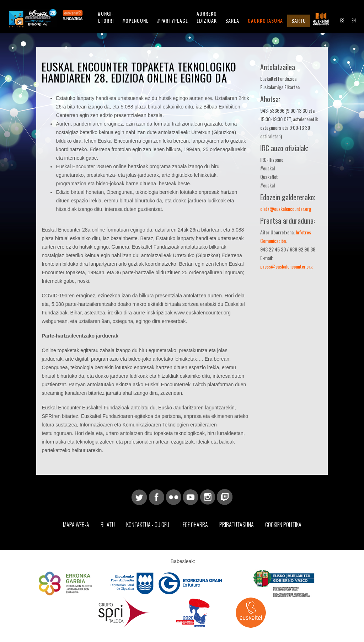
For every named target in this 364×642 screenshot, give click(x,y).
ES (342, 20)
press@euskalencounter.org (287, 266)
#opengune (135, 20)
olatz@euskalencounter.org (286, 209)
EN (354, 20)
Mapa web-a (76, 525)
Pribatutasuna (237, 525)
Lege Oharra (194, 525)
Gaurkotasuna (265, 20)
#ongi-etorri (106, 17)
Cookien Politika (283, 525)
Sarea (232, 20)
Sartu (299, 20)
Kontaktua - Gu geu (148, 525)
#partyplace (173, 20)
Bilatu (108, 525)
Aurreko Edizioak (207, 17)
